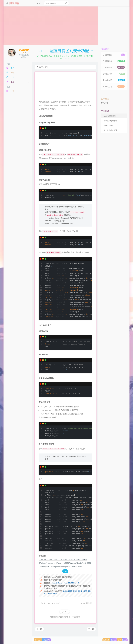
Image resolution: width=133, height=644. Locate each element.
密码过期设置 (109, 126)
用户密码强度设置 (110, 130)
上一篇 (39, 629)
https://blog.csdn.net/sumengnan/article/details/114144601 (63, 559)
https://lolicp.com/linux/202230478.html (65, 583)
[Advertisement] (66, 26)
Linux (65, 58)
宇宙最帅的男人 (46, 56)
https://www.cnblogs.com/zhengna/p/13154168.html (60, 567)
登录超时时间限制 (110, 121)
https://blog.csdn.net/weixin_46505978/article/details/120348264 (65, 563)
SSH (68, 58)
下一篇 (91, 629)
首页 (40, 67)
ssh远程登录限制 (110, 116)
